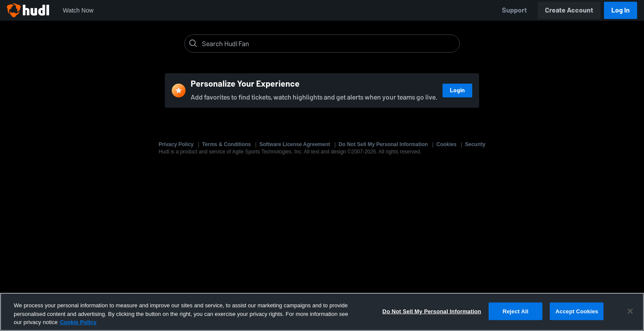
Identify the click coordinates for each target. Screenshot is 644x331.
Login (457, 90)
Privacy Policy (176, 144)
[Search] (329, 44)
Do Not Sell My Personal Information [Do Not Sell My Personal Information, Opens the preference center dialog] (432, 311)
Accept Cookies (577, 311)
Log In (621, 10)
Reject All (515, 311)
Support (514, 10)
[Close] (630, 311)
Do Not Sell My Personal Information (383, 144)
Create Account (569, 10)
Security (475, 144)
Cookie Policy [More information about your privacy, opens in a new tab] (78, 322)
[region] (322, 312)
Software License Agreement (295, 144)
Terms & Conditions (227, 144)
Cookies (447, 144)
